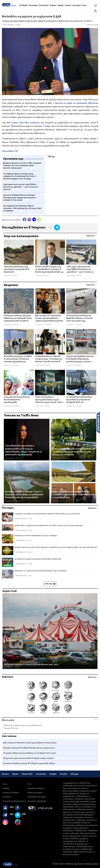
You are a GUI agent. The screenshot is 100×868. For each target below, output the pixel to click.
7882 (65, 501)
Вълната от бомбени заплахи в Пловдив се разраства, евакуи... (30, 763)
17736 (18, 458)
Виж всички (91, 236)
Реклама (6, 788)
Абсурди (74, 774)
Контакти (7, 797)
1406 (79, 325)
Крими (61, 5)
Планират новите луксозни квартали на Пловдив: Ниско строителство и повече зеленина (18, 318)
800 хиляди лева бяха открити (23, 123)
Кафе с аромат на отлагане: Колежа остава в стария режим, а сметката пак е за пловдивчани (73, 495)
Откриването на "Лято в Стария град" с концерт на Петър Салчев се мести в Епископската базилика (49, 359)
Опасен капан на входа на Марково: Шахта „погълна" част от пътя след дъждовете (80, 318)
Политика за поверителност (14, 801)
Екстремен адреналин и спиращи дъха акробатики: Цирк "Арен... (32, 665)
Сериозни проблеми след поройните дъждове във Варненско (16, 269)
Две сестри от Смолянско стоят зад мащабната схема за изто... (30, 743)
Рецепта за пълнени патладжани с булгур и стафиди (36, 536)
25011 (17, 365)
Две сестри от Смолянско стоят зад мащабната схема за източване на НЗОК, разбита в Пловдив (49, 318)
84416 (48, 325)
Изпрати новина (98, 423)
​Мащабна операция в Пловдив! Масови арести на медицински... (30, 748)
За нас (5, 784)
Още (84, 5)
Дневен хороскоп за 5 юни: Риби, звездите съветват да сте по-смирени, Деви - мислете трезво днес (56, 547)
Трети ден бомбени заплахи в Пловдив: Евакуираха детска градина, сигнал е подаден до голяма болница (80, 359)
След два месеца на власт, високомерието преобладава (17, 400)
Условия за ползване (11, 793)
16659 (17, 406)
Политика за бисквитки (37, 801)
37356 (17, 325)
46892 (65, 458)
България (33, 5)
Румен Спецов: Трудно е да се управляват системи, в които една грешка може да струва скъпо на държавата (49, 270)
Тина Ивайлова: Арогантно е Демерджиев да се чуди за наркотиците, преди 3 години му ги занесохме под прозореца (24, 450)
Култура (77, 5)
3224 (48, 406)
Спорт (68, 5)
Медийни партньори (36, 788)
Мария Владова (93, 25)
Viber (29, 220)
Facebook (25, 220)
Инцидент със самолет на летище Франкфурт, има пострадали (41, 571)
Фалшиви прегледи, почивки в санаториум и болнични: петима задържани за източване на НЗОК (18, 359)
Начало (5, 774)
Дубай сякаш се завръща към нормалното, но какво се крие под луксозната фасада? (49, 525)
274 (30, 519)
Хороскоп (8, 677)
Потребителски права (37, 797)
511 (30, 576)
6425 (79, 365)
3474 (48, 365)
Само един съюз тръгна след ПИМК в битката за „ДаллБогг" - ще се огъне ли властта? (80, 270)
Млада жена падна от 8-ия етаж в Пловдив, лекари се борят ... (29, 758)
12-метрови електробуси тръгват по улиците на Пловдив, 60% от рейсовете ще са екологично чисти (79, 400)
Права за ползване (35, 793)
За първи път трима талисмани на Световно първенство (38, 559)
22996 (79, 406)
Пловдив (23, 5)
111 (30, 541)
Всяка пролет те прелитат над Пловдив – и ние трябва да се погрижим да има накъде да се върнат (73, 452)
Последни (8, 508)
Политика (44, 5)
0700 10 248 (45, 808)
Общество (27, 774)
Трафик (53, 774)
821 (47, 276)
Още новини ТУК (10, 151)
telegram (34, 220)
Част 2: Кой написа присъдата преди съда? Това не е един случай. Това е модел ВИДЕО (49, 400)
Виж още (50, 584)
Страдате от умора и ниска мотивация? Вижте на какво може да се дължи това (47, 514)
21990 (17, 667)
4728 (79, 276)
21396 (18, 501)
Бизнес (53, 5)
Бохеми (63, 774)
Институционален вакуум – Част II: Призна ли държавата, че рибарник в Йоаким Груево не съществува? (24, 495)
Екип (29, 784)
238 (30, 564)
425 (30, 530)
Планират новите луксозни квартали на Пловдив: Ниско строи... (30, 753)
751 (16, 276)
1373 (30, 552)
